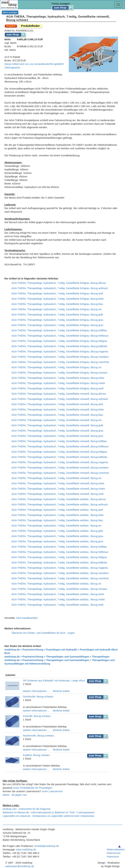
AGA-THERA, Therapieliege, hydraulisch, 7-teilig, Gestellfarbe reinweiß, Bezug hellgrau (59, 452)
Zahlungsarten (12, 68)
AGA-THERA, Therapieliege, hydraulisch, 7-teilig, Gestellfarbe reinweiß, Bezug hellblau (59, 441)
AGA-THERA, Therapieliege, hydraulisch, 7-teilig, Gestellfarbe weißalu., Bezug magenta (60, 568)
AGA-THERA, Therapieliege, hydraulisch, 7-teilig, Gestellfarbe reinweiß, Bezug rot (56, 478)
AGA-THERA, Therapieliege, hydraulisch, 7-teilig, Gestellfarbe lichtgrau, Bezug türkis (58, 378)
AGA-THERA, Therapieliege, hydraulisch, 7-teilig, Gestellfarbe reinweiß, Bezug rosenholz (60, 473)
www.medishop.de (26, 850)
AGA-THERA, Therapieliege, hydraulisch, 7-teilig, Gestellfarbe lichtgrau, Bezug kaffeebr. (60, 346)
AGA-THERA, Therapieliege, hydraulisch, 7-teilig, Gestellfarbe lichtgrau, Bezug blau (57, 304)
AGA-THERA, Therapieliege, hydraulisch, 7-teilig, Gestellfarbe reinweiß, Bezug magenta (60, 462)
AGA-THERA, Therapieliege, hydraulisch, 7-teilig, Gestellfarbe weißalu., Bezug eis (56, 526)
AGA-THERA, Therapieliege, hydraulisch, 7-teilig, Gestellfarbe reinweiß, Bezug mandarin (60, 468)
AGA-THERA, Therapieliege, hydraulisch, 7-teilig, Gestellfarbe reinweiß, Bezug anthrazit (60, 399)
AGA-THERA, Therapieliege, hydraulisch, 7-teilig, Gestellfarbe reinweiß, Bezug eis (57, 420)
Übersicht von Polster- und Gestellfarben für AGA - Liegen (43, 633)
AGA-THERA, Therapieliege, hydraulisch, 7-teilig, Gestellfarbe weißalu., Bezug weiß (57, 605)
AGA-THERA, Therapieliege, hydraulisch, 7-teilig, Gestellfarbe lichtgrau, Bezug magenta (60, 352)
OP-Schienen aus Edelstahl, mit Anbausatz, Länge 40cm (54, 681)
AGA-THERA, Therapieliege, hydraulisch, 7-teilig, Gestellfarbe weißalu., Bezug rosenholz (60, 578)
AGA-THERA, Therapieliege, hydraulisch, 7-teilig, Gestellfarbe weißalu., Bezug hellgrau (59, 557)
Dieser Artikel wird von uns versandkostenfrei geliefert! (34, 64)
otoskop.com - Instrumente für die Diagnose (27, 809)
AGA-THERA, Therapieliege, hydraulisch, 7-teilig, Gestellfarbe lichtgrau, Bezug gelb (57, 315)
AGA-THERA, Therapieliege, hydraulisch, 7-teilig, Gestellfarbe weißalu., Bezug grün (57, 541)
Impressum (113, 857)
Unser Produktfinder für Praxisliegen (33, 788)
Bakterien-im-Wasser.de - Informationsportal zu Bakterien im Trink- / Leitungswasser (49, 812)
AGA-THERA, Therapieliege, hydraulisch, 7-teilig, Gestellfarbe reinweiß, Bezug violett (58, 489)
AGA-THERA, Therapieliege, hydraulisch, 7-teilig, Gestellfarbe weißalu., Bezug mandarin (60, 573)
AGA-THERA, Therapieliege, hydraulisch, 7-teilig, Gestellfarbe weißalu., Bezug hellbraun (60, 552)
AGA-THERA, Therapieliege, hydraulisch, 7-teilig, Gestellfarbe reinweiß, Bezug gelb (57, 425)
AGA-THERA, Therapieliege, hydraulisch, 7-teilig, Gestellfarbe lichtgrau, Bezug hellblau (59, 330)
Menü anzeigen (10, 12)
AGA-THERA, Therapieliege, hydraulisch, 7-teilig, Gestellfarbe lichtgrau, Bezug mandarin (60, 357)
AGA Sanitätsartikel (27, 618)
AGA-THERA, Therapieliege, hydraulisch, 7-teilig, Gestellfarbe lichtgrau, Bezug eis (57, 309)
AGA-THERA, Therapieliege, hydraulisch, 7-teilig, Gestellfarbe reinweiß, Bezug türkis (58, 483)
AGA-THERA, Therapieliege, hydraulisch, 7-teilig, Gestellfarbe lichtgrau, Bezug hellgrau (59, 341)
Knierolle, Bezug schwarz (37, 716)
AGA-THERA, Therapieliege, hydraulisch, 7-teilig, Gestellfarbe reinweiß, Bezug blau (57, 415)
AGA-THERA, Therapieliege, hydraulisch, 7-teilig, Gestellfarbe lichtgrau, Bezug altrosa (59, 283)
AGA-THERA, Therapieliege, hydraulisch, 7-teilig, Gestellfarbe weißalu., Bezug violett (58, 599)
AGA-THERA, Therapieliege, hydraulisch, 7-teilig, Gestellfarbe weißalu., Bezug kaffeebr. (60, 563)
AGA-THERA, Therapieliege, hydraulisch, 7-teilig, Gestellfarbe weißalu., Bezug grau (57, 536)
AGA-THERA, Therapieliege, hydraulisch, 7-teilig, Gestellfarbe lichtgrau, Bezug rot (56, 367)
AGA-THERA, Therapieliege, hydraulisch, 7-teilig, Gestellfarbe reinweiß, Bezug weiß (58, 494)
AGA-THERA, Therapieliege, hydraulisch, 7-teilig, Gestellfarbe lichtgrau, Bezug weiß (58, 388)
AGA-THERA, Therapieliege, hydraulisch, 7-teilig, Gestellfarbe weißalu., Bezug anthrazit (60, 505)
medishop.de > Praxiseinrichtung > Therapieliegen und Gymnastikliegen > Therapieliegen (57, 657)
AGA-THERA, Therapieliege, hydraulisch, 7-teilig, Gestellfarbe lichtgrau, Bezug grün (57, 325)
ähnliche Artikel (61, 691)
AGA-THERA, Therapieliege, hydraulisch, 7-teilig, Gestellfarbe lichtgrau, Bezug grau (57, 320)
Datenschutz (114, 853)
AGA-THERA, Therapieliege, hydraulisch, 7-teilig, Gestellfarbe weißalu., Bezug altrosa (59, 499)
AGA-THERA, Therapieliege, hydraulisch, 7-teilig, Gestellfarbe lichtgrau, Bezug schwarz (59, 373)
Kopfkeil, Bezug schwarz (36, 755)
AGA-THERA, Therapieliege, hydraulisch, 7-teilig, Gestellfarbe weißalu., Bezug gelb (57, 531)
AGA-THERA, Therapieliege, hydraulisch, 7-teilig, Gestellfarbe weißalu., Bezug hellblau (59, 547)
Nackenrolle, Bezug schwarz (39, 736)
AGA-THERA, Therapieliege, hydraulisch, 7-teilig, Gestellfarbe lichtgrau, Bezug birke (58, 299)
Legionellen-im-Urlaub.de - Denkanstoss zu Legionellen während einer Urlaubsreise (48, 816)
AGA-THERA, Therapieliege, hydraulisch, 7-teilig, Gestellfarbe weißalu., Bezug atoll (57, 510)
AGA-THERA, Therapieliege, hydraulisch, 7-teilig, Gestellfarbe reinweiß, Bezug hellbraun (60, 446)
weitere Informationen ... (36, 691)
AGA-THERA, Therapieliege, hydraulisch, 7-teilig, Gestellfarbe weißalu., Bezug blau (57, 520)
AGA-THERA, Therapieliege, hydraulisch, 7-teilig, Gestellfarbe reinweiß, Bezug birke (58, 410)
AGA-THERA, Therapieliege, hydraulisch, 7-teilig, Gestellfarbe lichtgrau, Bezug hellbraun (60, 336)
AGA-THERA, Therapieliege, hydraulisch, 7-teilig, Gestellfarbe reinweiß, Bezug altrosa (59, 394)
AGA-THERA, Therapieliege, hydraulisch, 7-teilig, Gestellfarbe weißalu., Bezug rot (56, 584)
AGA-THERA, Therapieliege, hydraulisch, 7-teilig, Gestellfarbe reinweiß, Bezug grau (57, 431)
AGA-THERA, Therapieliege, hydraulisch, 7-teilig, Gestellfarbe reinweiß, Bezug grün (57, 436)
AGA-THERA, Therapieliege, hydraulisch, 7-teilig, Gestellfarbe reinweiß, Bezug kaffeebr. (60, 457)
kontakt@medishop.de (47, 846)
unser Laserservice (52, 791)
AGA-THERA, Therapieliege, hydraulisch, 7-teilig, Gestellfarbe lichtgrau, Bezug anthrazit (60, 288)
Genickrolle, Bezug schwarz (38, 697)
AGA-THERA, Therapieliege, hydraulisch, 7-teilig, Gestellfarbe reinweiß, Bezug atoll (57, 404)
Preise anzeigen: (63, 6)
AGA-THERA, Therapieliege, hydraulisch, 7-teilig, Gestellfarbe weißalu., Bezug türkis (58, 594)
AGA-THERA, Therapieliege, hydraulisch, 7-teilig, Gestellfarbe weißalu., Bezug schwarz (59, 589)
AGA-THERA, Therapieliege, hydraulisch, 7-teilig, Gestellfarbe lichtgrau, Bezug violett (58, 383)
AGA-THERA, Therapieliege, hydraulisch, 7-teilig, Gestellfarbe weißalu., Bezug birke (58, 515)
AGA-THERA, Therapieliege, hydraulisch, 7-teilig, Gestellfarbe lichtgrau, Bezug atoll (57, 293)
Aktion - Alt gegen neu (15, 795)
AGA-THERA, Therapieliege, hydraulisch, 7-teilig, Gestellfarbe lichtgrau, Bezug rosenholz (60, 362)
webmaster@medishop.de (20, 866)
